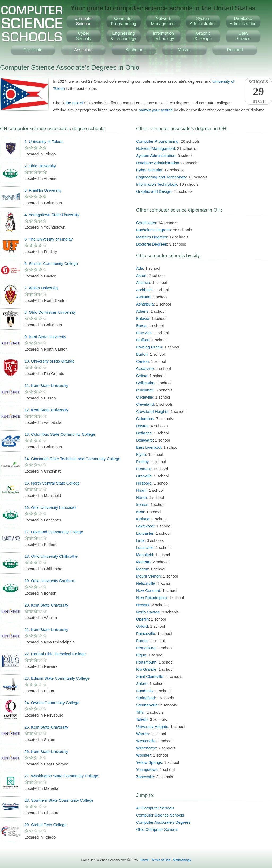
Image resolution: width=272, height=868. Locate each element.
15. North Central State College (52, 483)
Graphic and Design (154, 191)
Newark (143, 605)
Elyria (141, 454)
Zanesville (145, 777)
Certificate (33, 50)
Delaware (144, 440)
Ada (140, 268)
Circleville (144, 397)
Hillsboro (144, 483)
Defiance (144, 433)
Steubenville (147, 705)
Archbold (144, 290)
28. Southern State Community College (59, 800)
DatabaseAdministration (243, 21)
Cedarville (145, 368)
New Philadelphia (151, 598)
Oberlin (142, 619)
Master (184, 50)
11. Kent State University (46, 385)
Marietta (143, 562)
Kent (140, 512)
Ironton (142, 505)
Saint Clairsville (150, 676)
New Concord (148, 590)
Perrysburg (146, 648)
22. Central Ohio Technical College (55, 654)
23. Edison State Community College (57, 678)
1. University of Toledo (44, 141)
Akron (141, 275)
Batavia (143, 318)
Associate (83, 50)
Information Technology (157, 184)
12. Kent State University (46, 410)
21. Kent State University (46, 629)
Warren (143, 734)
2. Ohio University (40, 166)
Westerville (146, 741)
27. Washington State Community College (61, 776)
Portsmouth (146, 662)
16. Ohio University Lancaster (51, 507)
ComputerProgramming (124, 21)
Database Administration (158, 163)
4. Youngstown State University (52, 215)
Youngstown (147, 769)
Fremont (143, 469)
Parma (142, 641)
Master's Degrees (152, 237)
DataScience (243, 36)
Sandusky (145, 691)
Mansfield (144, 555)
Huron (141, 497)
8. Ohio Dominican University (50, 312)
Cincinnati (145, 390)
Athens (142, 311)
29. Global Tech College (46, 825)
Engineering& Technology (124, 36)
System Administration (156, 156)
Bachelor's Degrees (153, 230)
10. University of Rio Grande (49, 361)
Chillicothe (145, 383)
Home (145, 860)
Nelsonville (146, 583)
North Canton (148, 612)
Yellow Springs (149, 762)
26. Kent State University (46, 751)
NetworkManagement (163, 21)
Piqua (141, 655)
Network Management (156, 148)
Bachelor (134, 50)
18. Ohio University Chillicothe (51, 556)
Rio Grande (146, 669)
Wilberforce (146, 748)
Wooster (143, 755)
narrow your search (156, 110)
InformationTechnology (163, 36)
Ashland (143, 297)
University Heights (152, 727)
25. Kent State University (46, 727)
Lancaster (145, 533)
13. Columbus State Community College (60, 434)
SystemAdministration (203, 21)
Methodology (182, 860)
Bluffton (143, 340)
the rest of (75, 103)
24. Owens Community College (52, 703)
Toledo (142, 719)
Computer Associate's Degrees (163, 822)
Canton (142, 361)
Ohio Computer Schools (157, 829)
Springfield (145, 698)
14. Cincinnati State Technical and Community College (72, 459)
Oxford (142, 626)
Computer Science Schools (160, 815)
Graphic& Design (203, 36)
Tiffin (140, 712)
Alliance (143, 283)
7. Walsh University (41, 288)
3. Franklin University (43, 190)
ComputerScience (84, 21)
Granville (144, 476)
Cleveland (145, 404)
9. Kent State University (45, 337)
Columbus (145, 419)
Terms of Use (161, 860)
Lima (140, 540)
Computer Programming (157, 141)
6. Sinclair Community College (51, 263)
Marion (142, 569)
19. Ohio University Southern (50, 581)
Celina (142, 376)
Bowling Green (149, 347)
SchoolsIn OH (258, 91)
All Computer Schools (155, 808)
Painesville (146, 633)
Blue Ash (144, 333)
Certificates (146, 223)
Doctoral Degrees (152, 244)
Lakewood (145, 526)
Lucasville (145, 548)
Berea (141, 326)
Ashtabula (145, 304)
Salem (142, 684)
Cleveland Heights (152, 411)
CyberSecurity (84, 36)
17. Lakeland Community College (54, 532)
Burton (142, 354)
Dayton (142, 426)
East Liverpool (149, 447)
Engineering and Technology (161, 177)
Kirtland (143, 519)
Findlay (142, 462)
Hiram (141, 490)
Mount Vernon (148, 576)
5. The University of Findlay (48, 239)
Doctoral (235, 50)
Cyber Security (149, 170)
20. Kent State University (46, 605)
